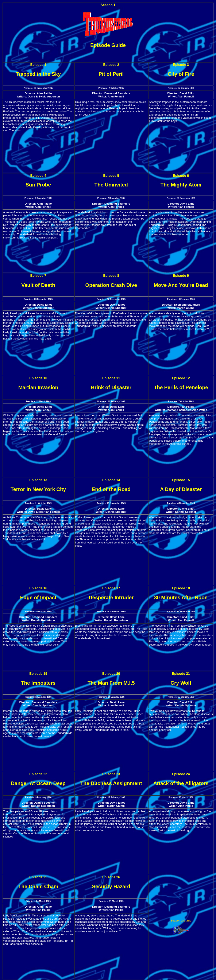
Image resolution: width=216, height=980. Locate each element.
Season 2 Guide (181, 921)
